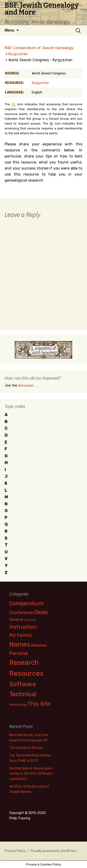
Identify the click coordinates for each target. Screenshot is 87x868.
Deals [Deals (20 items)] (41, 612)
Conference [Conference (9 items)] (21, 613)
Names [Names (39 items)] (20, 644)
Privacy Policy (15, 851)
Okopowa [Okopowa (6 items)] (39, 645)
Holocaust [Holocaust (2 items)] (29, 620)
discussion (26, 386)
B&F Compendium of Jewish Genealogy (39, 48)
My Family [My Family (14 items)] (21, 635)
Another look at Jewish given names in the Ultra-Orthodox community (31, 774)
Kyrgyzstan (18, 54)
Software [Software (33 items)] (23, 684)
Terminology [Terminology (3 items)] (18, 705)
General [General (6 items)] (16, 620)
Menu (10, 30)
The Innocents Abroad (26, 748)
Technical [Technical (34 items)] (23, 694)
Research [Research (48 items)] (24, 663)
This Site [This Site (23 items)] (39, 704)
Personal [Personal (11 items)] (18, 653)
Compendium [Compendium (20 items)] (26, 603)
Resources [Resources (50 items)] (26, 673)
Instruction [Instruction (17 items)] (23, 627)
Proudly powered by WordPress (54, 851)
